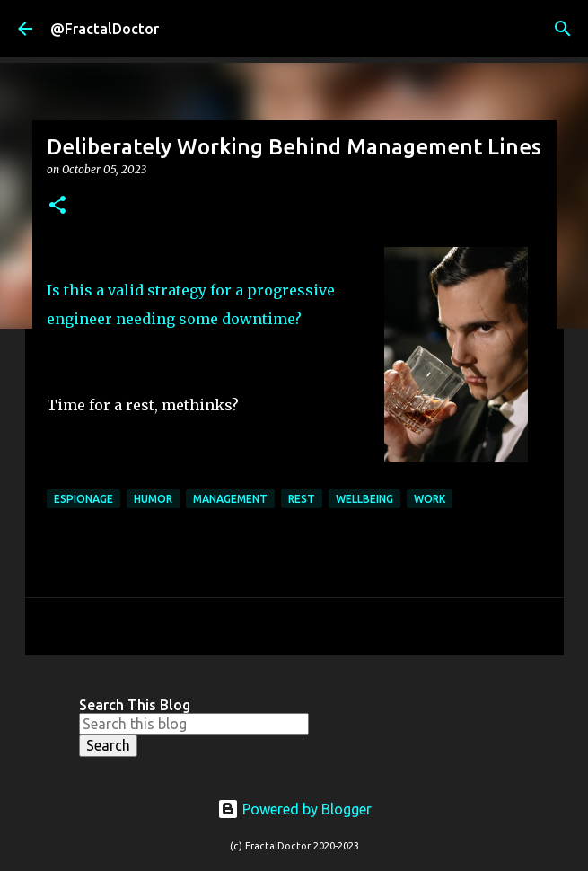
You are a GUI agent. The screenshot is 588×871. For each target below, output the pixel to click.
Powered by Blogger (294, 809)
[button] (57, 206)
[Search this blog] (194, 724)
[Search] (563, 29)
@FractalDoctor (105, 29)
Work (430, 499)
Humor (153, 499)
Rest (302, 499)
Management (230, 499)
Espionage (83, 499)
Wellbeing (364, 499)
